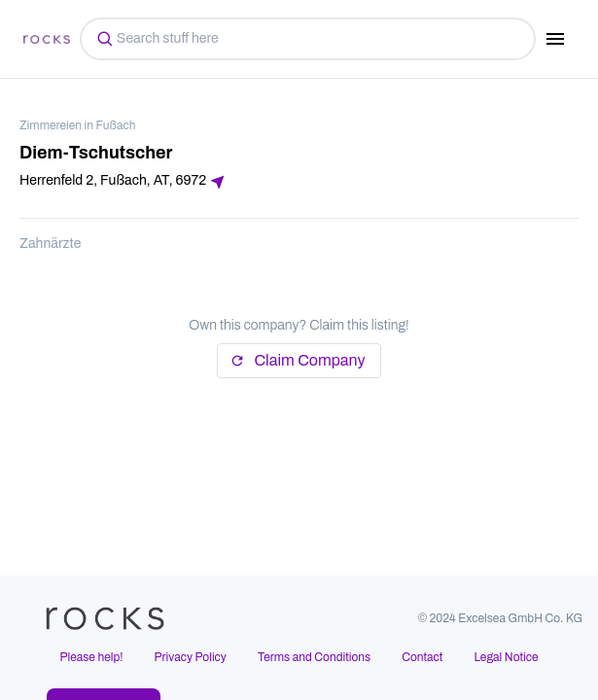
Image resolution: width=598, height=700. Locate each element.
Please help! (91, 657)
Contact (422, 657)
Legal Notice (506, 657)
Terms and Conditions (314, 657)
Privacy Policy (191, 657)
